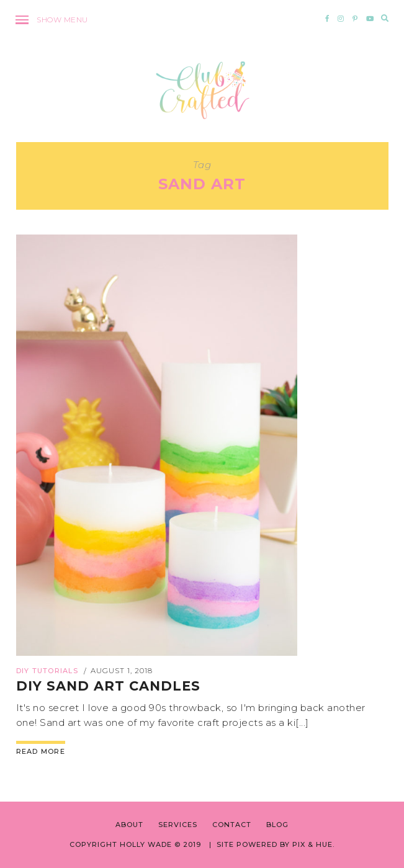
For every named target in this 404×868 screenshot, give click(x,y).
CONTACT (232, 825)
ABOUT (129, 825)
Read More (41, 751)
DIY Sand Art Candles (108, 686)
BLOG (277, 825)
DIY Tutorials (47, 671)
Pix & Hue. (313, 844)
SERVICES (178, 825)
